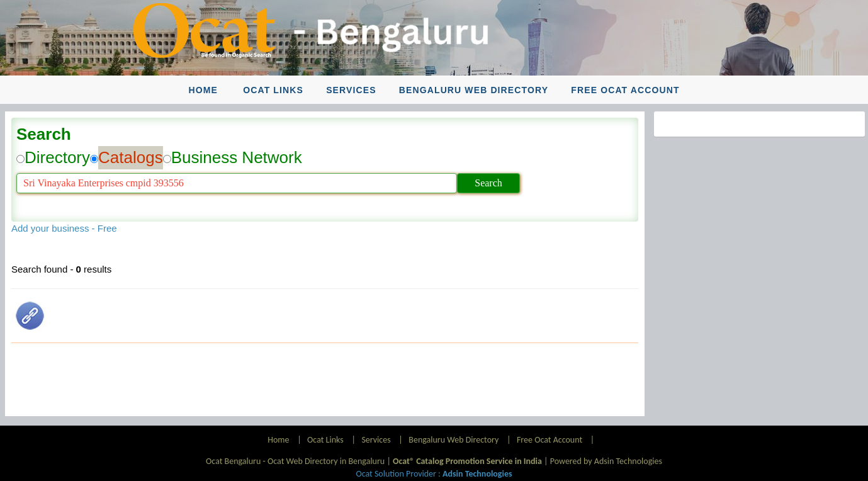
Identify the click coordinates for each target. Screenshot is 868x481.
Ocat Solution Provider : (434, 474)
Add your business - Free (64, 228)
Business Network (237, 157)
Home (203, 90)
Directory (57, 157)
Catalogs (131, 157)
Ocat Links (273, 90)
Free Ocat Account (625, 90)
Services (351, 90)
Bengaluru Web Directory (474, 90)
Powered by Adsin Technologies (606, 461)
